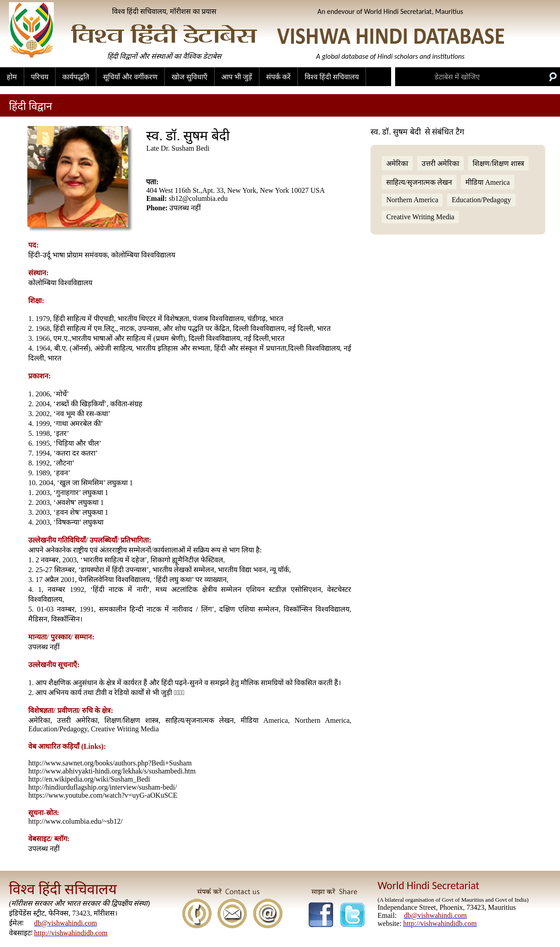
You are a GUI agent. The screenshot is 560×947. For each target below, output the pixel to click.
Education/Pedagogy (481, 200)
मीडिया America (488, 182)
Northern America (412, 200)
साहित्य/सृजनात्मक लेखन (419, 182)
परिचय (40, 77)
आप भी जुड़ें (237, 77)
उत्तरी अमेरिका (440, 163)
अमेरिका (397, 163)
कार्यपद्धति (76, 77)
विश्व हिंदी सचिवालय (332, 77)
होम (12, 77)
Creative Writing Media (420, 217)
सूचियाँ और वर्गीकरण (130, 77)
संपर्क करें (278, 77)
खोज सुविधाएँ (190, 77)
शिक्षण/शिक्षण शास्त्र (498, 163)
